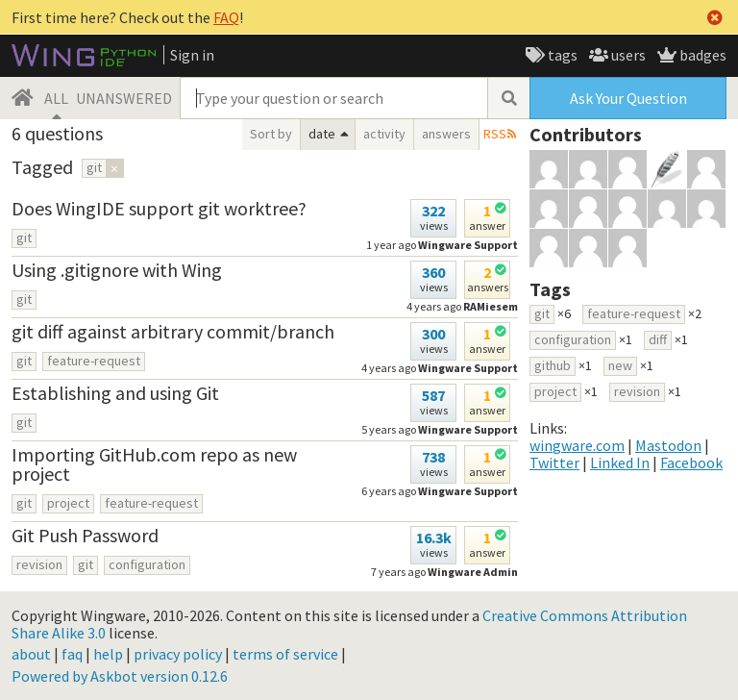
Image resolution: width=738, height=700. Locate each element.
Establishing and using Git (115, 393)
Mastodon (668, 445)
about (31, 654)
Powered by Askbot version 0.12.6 (120, 676)
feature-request (94, 361)
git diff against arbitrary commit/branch (173, 331)
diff (658, 339)
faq (72, 654)
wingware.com (577, 445)
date (322, 134)
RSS (495, 134)
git (24, 237)
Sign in (192, 55)
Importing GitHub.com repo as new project (154, 464)
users (627, 55)
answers (446, 134)
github (553, 365)
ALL (56, 98)
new (620, 365)
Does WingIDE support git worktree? (159, 208)
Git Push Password (85, 535)
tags (561, 55)
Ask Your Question (628, 98)
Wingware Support (468, 491)
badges (701, 55)
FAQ (226, 17)
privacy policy (178, 654)
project (68, 503)
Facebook (691, 462)
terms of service (285, 654)
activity (384, 134)
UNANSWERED (124, 98)
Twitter (554, 462)
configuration (147, 564)
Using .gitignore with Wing (117, 270)
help (108, 654)
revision (39, 564)
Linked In (620, 462)
